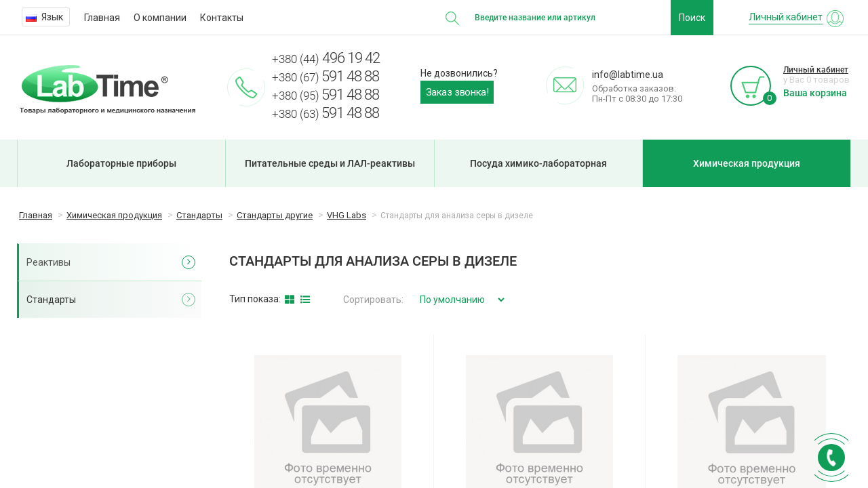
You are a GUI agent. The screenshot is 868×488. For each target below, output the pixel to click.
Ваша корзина (815, 93)
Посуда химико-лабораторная (538, 163)
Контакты (222, 18)
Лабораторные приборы (121, 163)
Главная (102, 18)
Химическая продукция (747, 163)
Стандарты (51, 300)
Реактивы (48, 262)
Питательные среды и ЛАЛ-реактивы (330, 163)
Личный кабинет (816, 70)
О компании (160, 18)
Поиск (692, 18)
